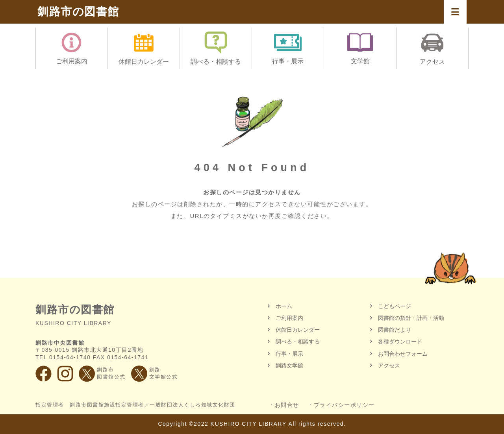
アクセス (389, 366)
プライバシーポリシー (344, 405)
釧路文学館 (289, 366)
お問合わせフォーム (403, 354)
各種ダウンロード (400, 342)
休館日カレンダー (298, 330)
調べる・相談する (298, 342)
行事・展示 (289, 354)
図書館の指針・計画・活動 (411, 318)
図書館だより (395, 330)
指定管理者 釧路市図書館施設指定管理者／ (135, 405)
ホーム (284, 306)
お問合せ (287, 405)
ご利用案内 (289, 318)
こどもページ (395, 306)
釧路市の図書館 (78, 12)
